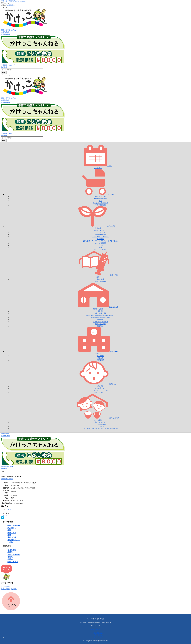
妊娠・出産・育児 (100, 197)
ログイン (14, 30)
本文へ (3, 1)
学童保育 (100, 358)
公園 (100, 247)
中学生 (10, 559)
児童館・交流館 (100, 235)
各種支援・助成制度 (100, 199)
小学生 (10, 552)
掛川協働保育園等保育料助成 (100, 318)
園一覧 (100, 311)
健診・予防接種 (100, 281)
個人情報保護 (98, 633)
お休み (8, 510)
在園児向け (100, 326)
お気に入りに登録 (7, 479)
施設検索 (4, 67)
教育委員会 (100, 360)
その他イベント (14, 540)
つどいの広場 (100, 232)
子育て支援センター (100, 230)
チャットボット (6, 587)
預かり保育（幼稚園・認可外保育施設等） (100, 315)
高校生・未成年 (14, 555)
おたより (100, 245)
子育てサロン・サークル (100, 237)
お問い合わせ (95, 629)
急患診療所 (5, 32)
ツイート (4, 515)
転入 (100, 201)
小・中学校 (100, 356)
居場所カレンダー (100, 422)
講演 (9, 530)
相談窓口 (100, 386)
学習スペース (13, 562)
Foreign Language (20, 1)
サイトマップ (98, 637)
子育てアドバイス (100, 392)
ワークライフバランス (100, 203)
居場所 (10, 557)
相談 (9, 535)
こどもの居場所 (100, 243)
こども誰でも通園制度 (100, 322)
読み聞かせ (12, 528)
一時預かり (100, 320)
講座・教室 (100, 279)
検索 (4, 72)
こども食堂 (100, 239)
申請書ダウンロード (8, 65)
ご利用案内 (10, 1)
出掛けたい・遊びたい (100, 249)
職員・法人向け (100, 324)
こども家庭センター (100, 388)
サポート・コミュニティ (100, 390)
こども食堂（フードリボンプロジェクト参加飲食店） (100, 241)
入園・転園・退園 (100, 313)
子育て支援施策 (100, 205)
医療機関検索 (6, 34)
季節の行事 (12, 537)
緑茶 (13, 5)
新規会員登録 (6, 30)
